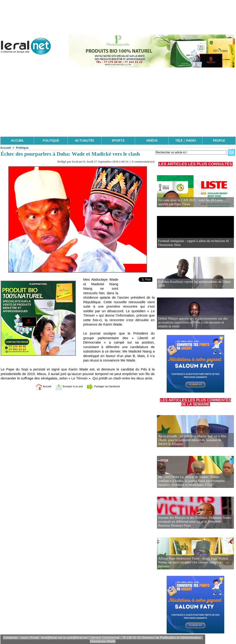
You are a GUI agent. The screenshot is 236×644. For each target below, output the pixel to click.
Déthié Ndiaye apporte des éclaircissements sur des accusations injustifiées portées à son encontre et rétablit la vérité (194, 323)
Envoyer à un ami (66, 386)
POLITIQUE (51, 141)
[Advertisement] (118, 102)
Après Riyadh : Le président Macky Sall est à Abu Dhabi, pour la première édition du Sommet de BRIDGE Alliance (195, 440)
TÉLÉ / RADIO (185, 141)
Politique (22, 148)
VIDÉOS (152, 141)
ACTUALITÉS (84, 141)
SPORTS (118, 141)
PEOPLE (219, 141)
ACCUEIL (17, 141)
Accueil (6, 148)
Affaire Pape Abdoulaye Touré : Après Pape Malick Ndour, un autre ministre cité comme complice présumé (194, 564)
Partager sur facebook (108, 386)
